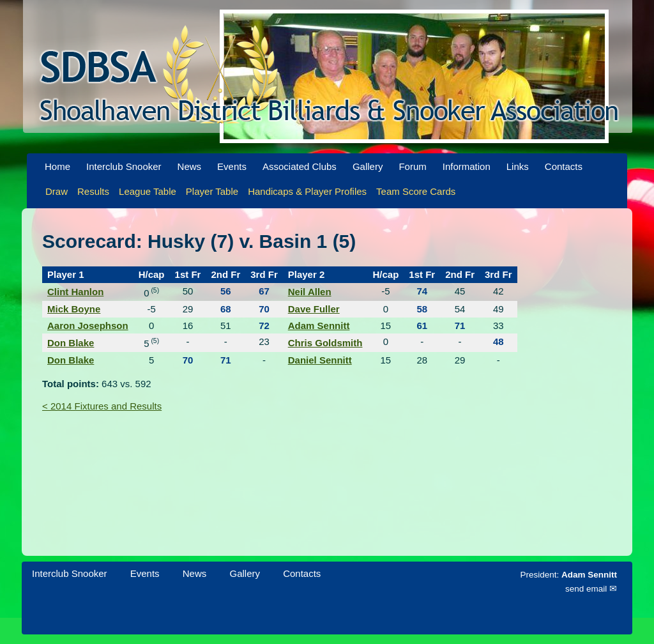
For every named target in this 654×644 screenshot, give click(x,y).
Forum (412, 166)
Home (57, 166)
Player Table (212, 191)
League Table (148, 191)
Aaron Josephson (88, 326)
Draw (57, 191)
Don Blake (71, 343)
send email (586, 589)
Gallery (368, 166)
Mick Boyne (74, 309)
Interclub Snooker (124, 166)
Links (518, 166)
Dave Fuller (314, 309)
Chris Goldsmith (325, 343)
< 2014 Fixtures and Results (102, 406)
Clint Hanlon (75, 292)
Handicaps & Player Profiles (307, 191)
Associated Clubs (300, 166)
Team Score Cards (416, 191)
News (190, 166)
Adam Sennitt (319, 326)
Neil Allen (310, 292)
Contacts (564, 166)
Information (467, 166)
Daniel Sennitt (320, 360)
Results (93, 191)
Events (232, 166)
